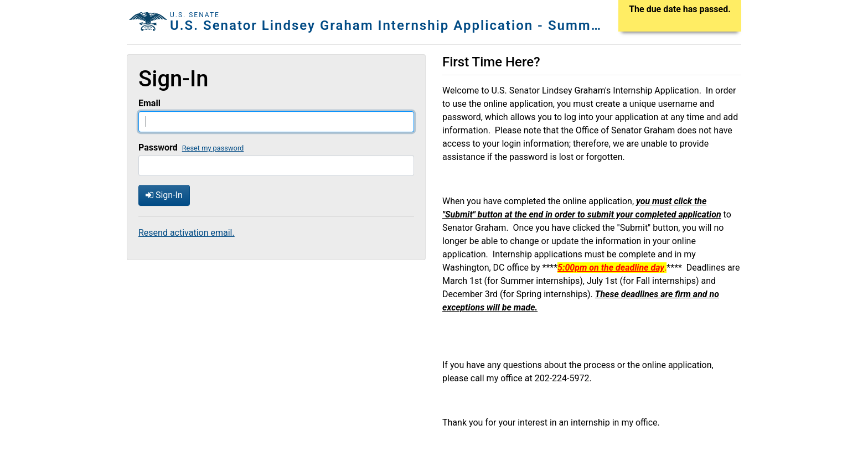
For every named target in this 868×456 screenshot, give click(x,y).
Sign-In (164, 195)
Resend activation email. (187, 233)
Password (158, 147)
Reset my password (213, 148)
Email (149, 103)
